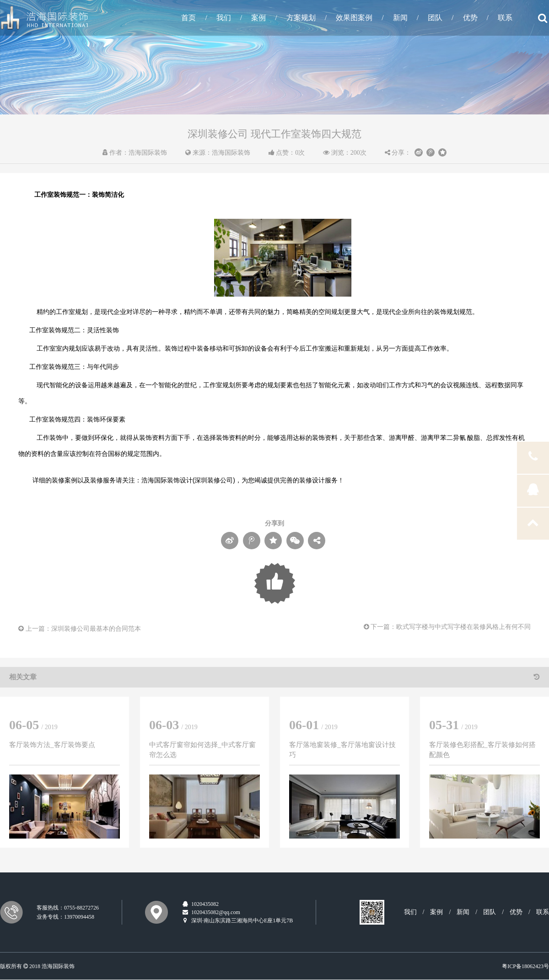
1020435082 (200, 904)
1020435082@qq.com (211, 912)
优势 (470, 18)
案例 (258, 18)
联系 (505, 18)
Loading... (275, 583)
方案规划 (301, 18)
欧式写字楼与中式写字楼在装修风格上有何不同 (463, 627)
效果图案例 (354, 18)
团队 (435, 18)
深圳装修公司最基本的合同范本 (96, 629)
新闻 (400, 18)
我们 (224, 18)
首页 (188, 18)
